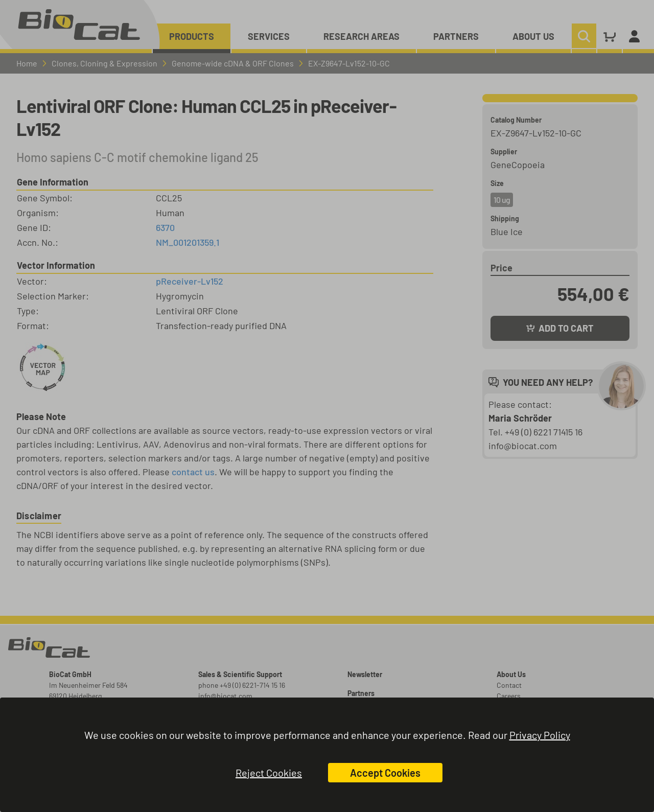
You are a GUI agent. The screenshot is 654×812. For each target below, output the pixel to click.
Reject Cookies (269, 773)
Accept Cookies (385, 773)
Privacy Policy (540, 735)
